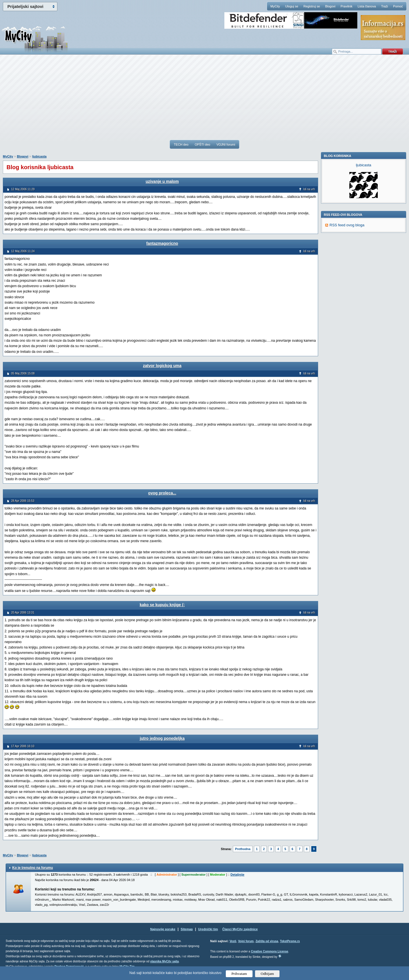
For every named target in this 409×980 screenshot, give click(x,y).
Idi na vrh (309, 189)
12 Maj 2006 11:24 (23, 251)
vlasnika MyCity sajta (165, 961)
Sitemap (187, 929)
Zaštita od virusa (267, 941)
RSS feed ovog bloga (347, 303)
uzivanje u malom (162, 181)
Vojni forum (246, 941)
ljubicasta (39, 156)
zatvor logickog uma (162, 366)
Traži (385, 6)
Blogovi (330, 6)
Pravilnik (347, 6)
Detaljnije (237, 875)
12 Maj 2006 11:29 (23, 189)
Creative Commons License (269, 951)
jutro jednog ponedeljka (162, 738)
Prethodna (243, 849)
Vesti (233, 941)
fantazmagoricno (162, 243)
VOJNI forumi (226, 144)
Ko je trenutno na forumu (33, 868)
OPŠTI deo (202, 144)
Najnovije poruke (163, 929)
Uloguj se (292, 6)
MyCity (275, 6)
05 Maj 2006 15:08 (23, 373)
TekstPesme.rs (290, 941)
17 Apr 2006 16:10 (23, 746)
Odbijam (267, 974)
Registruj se (312, 6)
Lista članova (367, 6)
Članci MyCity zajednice (240, 929)
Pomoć (398, 6)
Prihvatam (239, 974)
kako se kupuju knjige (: (162, 605)
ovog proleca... (162, 493)
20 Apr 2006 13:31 (23, 613)
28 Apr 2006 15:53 (23, 501)
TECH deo (181, 144)
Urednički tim (208, 929)
